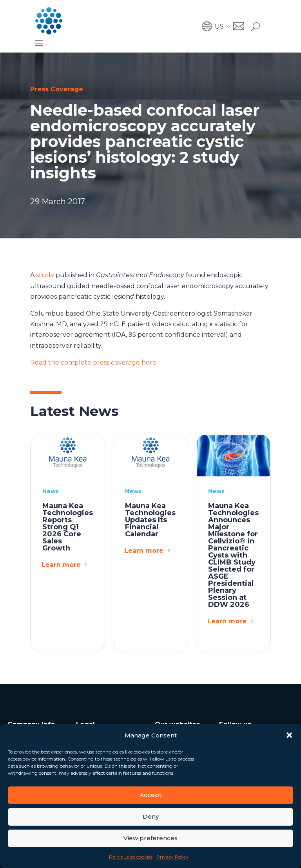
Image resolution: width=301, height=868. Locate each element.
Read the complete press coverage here (93, 362)
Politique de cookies (131, 857)
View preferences (150, 838)
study (45, 275)
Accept (150, 795)
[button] (289, 735)
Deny (151, 816)
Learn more (61, 565)
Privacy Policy (172, 857)
